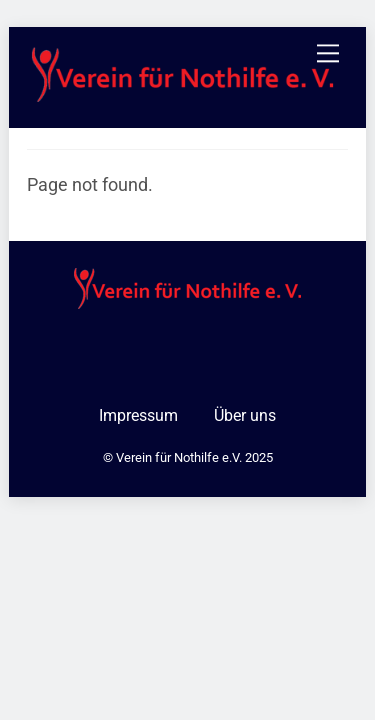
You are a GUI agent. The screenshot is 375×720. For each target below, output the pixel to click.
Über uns (245, 415)
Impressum (138, 415)
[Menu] (328, 53)
